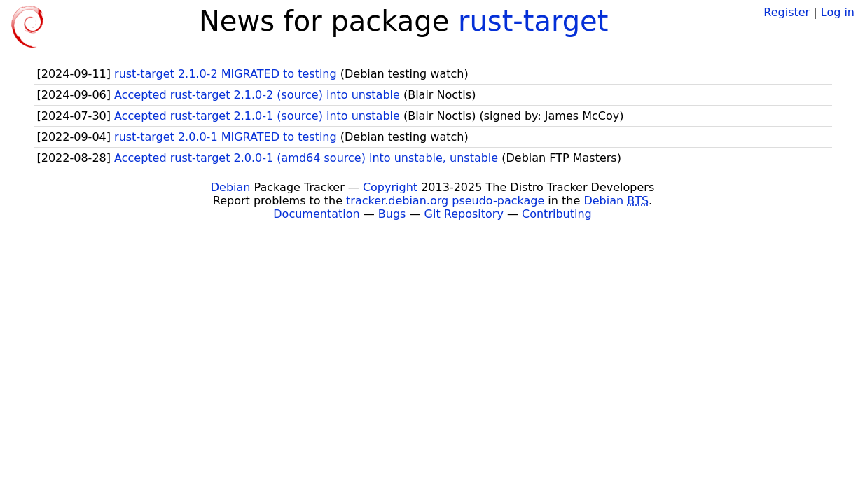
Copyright (390, 187)
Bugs (392, 214)
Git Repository (464, 214)
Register (787, 12)
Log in (838, 12)
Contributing (557, 214)
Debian (231, 187)
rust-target (533, 21)
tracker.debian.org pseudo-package (445, 201)
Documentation (316, 214)
